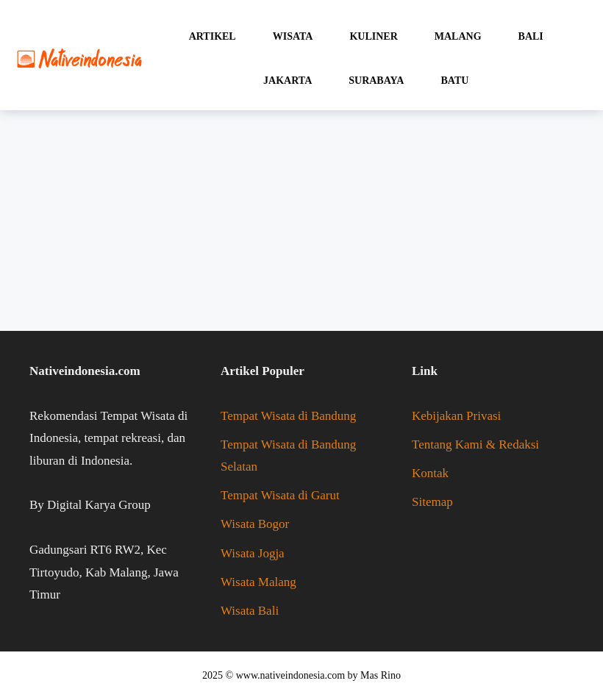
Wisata (293, 36)
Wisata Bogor (255, 524)
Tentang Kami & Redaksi (475, 444)
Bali (531, 36)
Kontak (430, 473)
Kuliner (373, 36)
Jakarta (288, 81)
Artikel (213, 36)
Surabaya (376, 81)
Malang (458, 36)
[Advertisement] (301, 221)
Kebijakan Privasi (456, 416)
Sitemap (432, 502)
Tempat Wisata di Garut (280, 495)
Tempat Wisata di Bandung (288, 416)
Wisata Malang (258, 582)
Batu (454, 81)
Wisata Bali (250, 611)
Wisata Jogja (253, 553)
